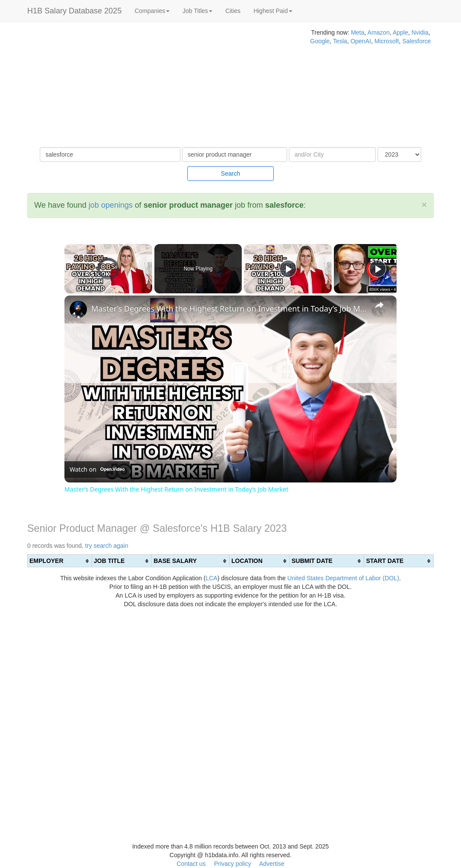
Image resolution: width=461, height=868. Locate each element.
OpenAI (360, 41)
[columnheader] (60, 561)
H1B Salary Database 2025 (74, 11)
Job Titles (197, 11)
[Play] (288, 269)
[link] (78, 309)
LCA (211, 578)
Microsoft (387, 41)
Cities (233, 11)
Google (320, 41)
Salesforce (416, 41)
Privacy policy (233, 864)
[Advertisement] (154, 87)
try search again (107, 546)
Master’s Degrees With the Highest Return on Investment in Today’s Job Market (229, 309)
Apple (400, 32)
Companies (152, 11)
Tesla (340, 41)
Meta (357, 32)
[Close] (424, 204)
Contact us (191, 864)
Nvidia (420, 32)
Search (230, 174)
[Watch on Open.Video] (97, 469)
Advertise (272, 864)
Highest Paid (273, 11)
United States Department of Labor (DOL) (343, 578)
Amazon (379, 32)
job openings (111, 205)
